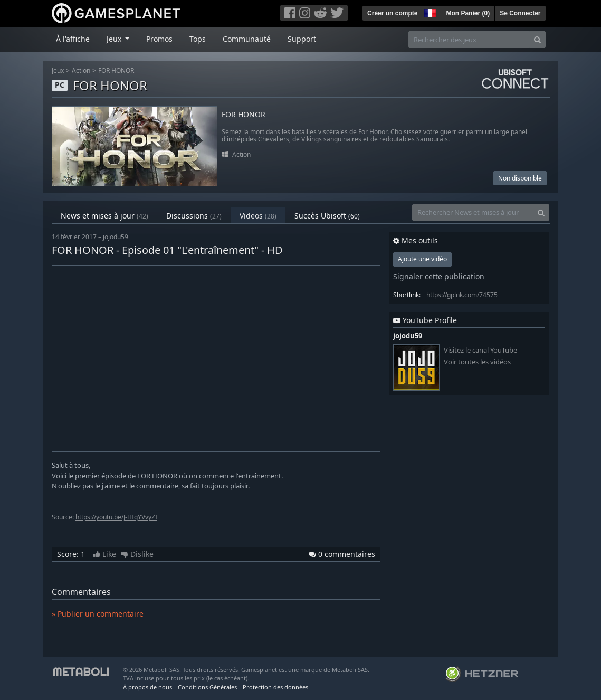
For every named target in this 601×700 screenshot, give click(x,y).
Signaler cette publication (439, 276)
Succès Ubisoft (327, 216)
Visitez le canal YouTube (480, 350)
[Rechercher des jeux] (469, 39)
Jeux (58, 70)
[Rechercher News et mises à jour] (473, 212)
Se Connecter (520, 13)
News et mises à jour (104, 216)
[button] (429, 12)
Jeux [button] (115, 39)
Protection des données (275, 687)
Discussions (194, 216)
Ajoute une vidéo (422, 259)
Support (302, 39)
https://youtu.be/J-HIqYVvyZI (116, 517)
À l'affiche (73, 39)
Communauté (247, 39)
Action (81, 70)
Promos (159, 39)
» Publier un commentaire (98, 614)
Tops (198, 39)
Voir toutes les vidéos (477, 362)
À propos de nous (147, 687)
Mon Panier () (468, 13)
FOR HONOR (116, 70)
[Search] (537, 39)
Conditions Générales (207, 687)
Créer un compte (392, 13)
